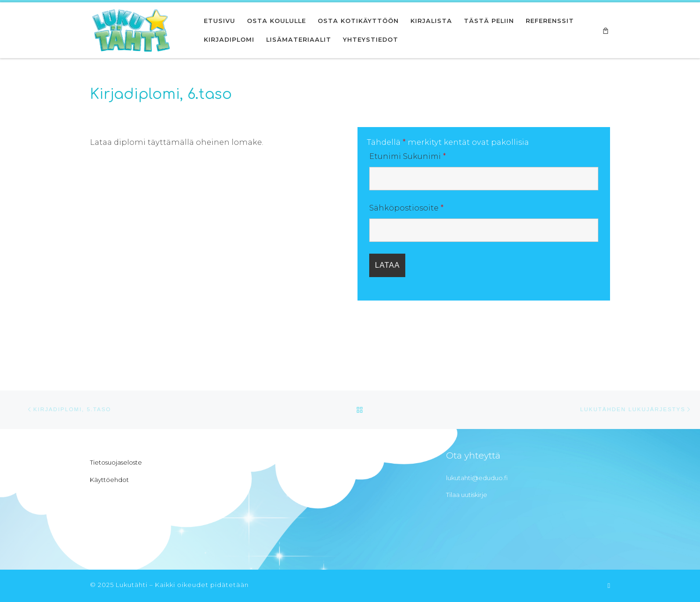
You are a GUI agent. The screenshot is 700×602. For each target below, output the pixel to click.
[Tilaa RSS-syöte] (609, 586)
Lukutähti (132, 585)
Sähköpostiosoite (406, 208)
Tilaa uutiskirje (467, 495)
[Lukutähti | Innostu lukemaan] (131, 29)
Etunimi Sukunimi (408, 156)
